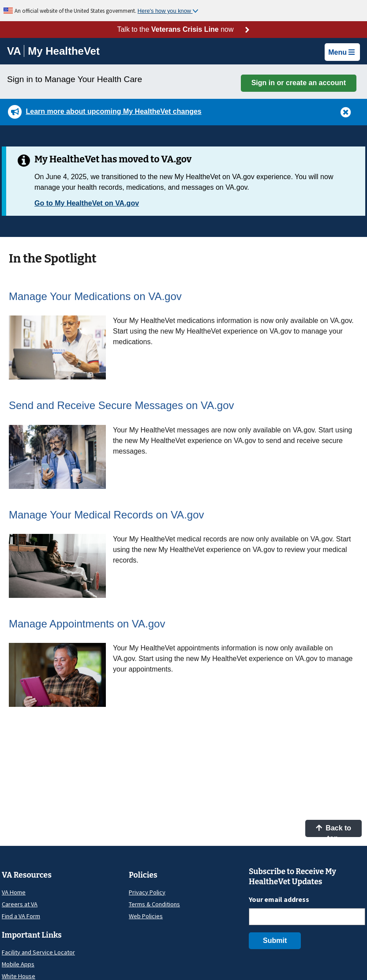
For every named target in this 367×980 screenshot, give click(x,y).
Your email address (279, 899)
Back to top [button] (333, 830)
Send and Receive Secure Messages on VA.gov (122, 405)
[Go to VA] (16, 51)
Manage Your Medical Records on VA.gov (107, 515)
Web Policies (146, 916)
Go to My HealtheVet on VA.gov (87, 203)
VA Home (14, 892)
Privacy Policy (147, 892)
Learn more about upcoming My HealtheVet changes (113, 111)
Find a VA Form (21, 916)
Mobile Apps (18, 964)
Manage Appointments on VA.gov (87, 624)
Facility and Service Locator (38, 952)
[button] (346, 112)
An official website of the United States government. (76, 11)
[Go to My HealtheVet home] (64, 52)
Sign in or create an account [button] (299, 83)
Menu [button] (341, 52)
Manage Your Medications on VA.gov (95, 296)
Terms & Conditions (154, 904)
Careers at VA (20, 904)
